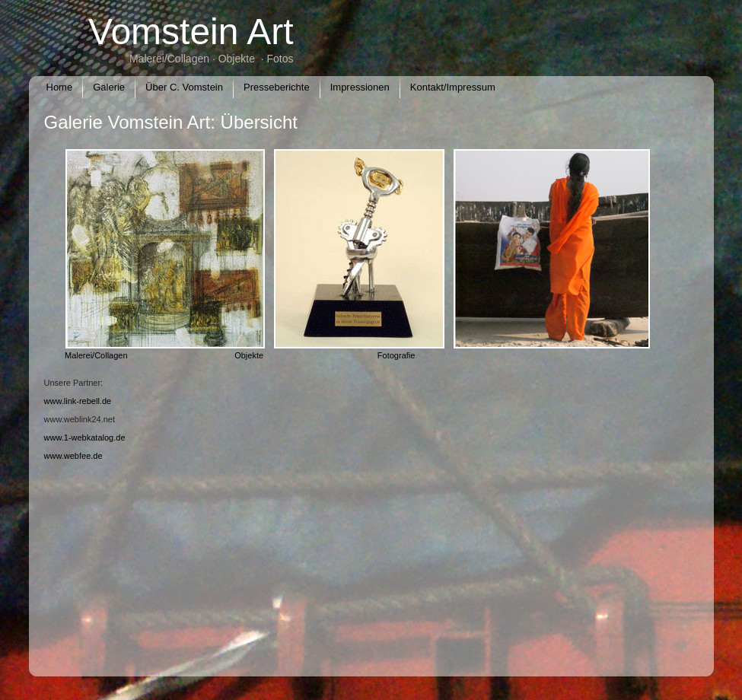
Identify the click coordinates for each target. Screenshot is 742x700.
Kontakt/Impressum (453, 87)
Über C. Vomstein (184, 87)
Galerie (109, 87)
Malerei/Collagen (99, 355)
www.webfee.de (73, 456)
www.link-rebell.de (78, 401)
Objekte (249, 355)
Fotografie (396, 355)
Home (60, 87)
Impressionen (360, 87)
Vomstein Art (191, 32)
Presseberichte (277, 87)
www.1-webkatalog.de (85, 437)
